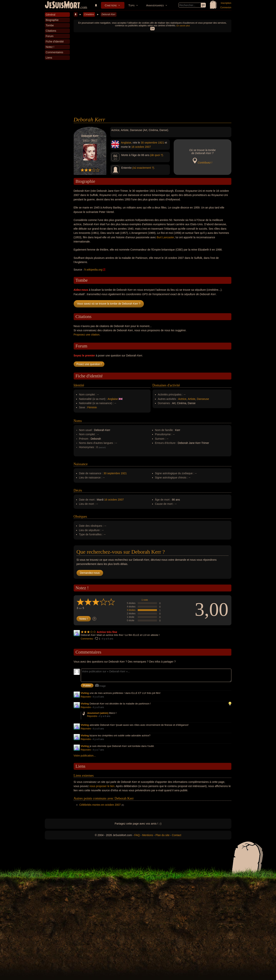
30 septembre (149, 143)
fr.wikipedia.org (93, 270)
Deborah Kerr (108, 14)
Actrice (182, 399)
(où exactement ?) (143, 168)
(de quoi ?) (156, 155)
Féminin (92, 407)
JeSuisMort (63, 5)
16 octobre (138, 147)
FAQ (137, 835)
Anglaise (126, 143)
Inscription (226, 3)
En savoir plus (183, 26)
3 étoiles (131, 610)
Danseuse (203, 399)
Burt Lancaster (165, 237)
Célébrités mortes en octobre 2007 (100, 805)
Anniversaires (155, 5)
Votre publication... (85, 756)
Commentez (87, 639)
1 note (145, 600)
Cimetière (111, 5)
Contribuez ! (205, 163)
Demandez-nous (90, 573)
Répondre (86, 697)
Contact (177, 835)
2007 (148, 147)
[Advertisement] (153, 88)
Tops (131, 5)
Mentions (148, 835)
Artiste (192, 399)
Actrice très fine (107, 632)
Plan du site (162, 835)
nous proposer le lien (102, 786)
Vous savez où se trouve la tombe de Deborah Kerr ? (109, 304)
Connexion (226, 7)
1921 (161, 143)
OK (152, 29)
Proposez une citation (87, 335)
